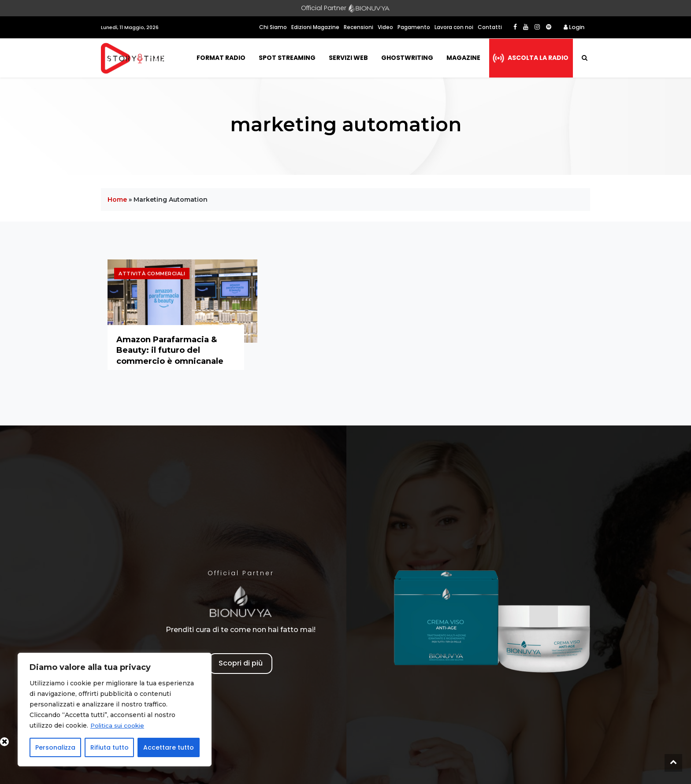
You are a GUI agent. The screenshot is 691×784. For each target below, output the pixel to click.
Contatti (490, 27)
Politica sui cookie (119, 725)
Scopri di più (241, 663)
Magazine (463, 58)
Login (574, 27)
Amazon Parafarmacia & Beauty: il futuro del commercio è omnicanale (170, 350)
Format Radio (221, 58)
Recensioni (359, 27)
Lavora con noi (454, 27)
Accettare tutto (169, 747)
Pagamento (414, 27)
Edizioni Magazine (315, 27)
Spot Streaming (287, 58)
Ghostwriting (407, 58)
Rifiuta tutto (110, 747)
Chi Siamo (273, 27)
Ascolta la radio (538, 58)
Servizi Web (348, 58)
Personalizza (55, 747)
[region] (115, 710)
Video (385, 27)
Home (117, 200)
